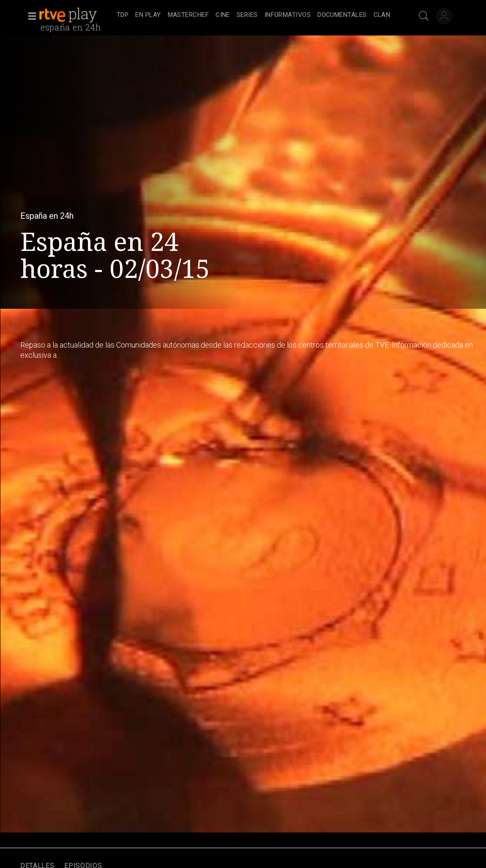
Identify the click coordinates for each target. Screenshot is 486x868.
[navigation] (253, 15)
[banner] (76, 15)
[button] (30, 16)
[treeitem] (123, 15)
